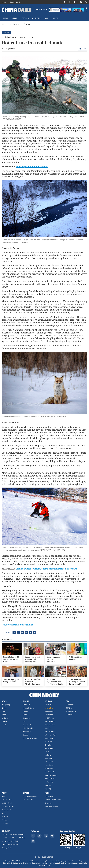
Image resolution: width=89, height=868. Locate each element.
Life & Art (16, 24)
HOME (6, 18)
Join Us (16, 841)
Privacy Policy (7, 848)
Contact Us (20, 838)
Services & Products (17, 834)
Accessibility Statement (10, 845)
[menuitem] (41, 10)
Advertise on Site (8, 838)
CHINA (4, 2)
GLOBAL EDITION (15, 2)
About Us (5, 834)
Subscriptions (7, 841)
